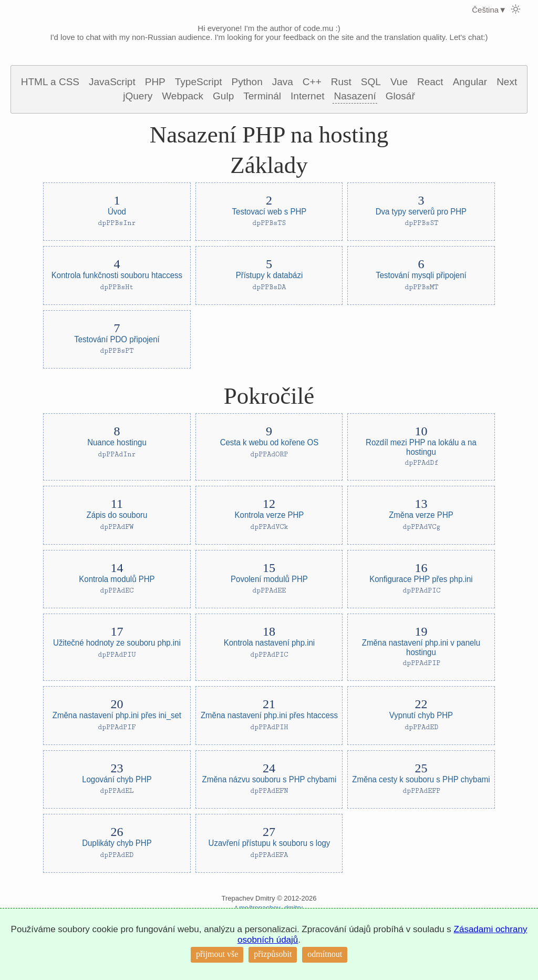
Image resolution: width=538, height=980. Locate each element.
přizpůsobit (273, 954)
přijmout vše (217, 954)
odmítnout (325, 954)
